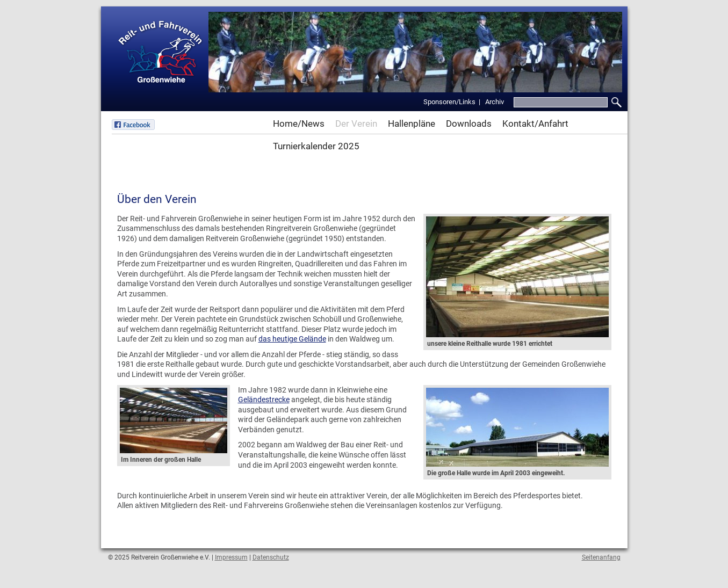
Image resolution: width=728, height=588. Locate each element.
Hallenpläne (412, 124)
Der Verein (356, 124)
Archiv (495, 102)
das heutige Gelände (292, 339)
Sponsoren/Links (449, 102)
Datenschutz (271, 557)
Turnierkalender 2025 (316, 146)
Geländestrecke (264, 400)
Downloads (469, 124)
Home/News (299, 124)
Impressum (231, 557)
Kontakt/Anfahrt (535, 124)
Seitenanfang (601, 557)
